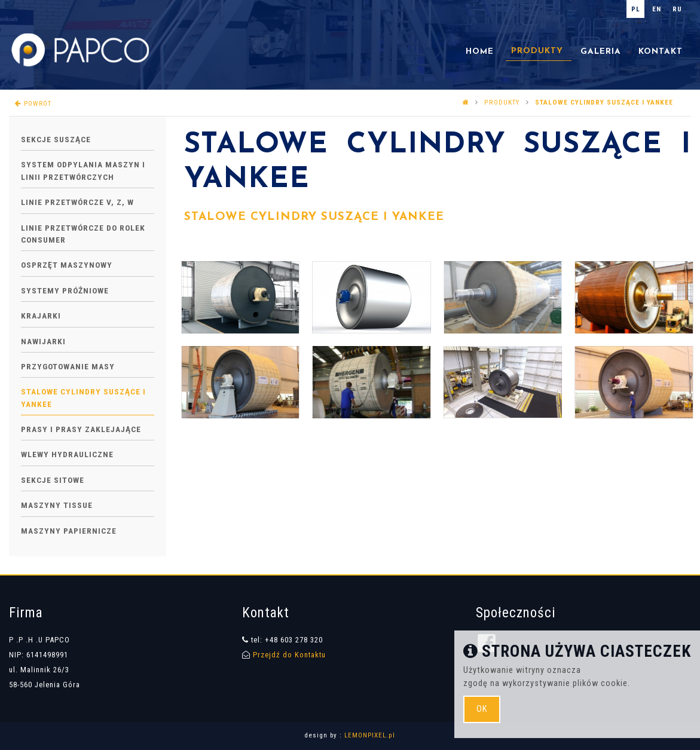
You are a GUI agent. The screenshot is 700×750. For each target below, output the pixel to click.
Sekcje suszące (56, 139)
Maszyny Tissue (57, 505)
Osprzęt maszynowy (67, 265)
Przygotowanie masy (68, 366)
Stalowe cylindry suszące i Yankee (604, 102)
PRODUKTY (502, 102)
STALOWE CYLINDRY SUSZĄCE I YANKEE (314, 217)
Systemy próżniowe (65, 290)
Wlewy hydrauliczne (67, 454)
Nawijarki (43, 341)
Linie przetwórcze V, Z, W (77, 202)
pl (636, 9)
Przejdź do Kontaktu (289, 655)
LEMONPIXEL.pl (370, 735)
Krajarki (41, 316)
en (657, 9)
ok (482, 709)
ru (677, 9)
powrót (33, 104)
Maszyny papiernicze (69, 531)
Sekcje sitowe (53, 480)
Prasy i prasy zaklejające (81, 429)
